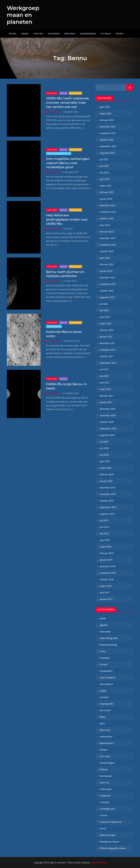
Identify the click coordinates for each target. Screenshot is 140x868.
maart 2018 (105, 586)
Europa (103, 664)
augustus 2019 (107, 514)
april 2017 (105, 593)
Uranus (103, 815)
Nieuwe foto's (107, 743)
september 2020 (108, 429)
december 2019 (107, 488)
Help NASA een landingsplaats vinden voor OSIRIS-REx (67, 220)
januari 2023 (106, 271)
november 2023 (108, 245)
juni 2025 (104, 166)
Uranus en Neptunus (111, 822)
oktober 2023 (107, 251)
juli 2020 (104, 442)
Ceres (103, 651)
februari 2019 (107, 553)
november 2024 (108, 212)
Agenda (25, 34)
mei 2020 (104, 455)
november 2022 (108, 284)
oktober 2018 (107, 579)
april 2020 (105, 461)
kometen (104, 697)
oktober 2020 (107, 422)
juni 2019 (104, 527)
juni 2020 (104, 448)
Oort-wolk (105, 756)
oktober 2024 (107, 219)
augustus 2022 (107, 297)
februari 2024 (107, 232)
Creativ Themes (98, 863)
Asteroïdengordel (109, 638)
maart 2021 (105, 389)
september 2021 (108, 363)
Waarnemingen (88, 34)
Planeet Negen (107, 763)
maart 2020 (105, 468)
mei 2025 (104, 173)
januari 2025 (106, 199)
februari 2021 (107, 396)
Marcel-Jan (54, 112)
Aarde (103, 618)
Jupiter (103, 691)
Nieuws (13, 34)
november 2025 (108, 133)
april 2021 (105, 383)
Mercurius (70, 34)
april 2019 (105, 540)
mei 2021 (104, 376)
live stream (105, 710)
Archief (119, 34)
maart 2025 (105, 186)
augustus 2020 (107, 435)
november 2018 (108, 573)
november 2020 (108, 415)
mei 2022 (104, 310)
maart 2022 (105, 324)
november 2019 (108, 494)
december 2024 (107, 205)
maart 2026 (105, 113)
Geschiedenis (106, 684)
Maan (103, 717)
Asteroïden (52, 93)
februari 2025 (107, 192)
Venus (103, 828)
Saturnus (104, 783)
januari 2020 (106, 481)
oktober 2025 (107, 140)
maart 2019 (105, 547)
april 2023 (105, 258)
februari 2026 (107, 120)
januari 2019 (106, 560)
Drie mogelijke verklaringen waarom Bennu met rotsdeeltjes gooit (68, 163)
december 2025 (107, 127)
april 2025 (105, 179)
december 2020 (107, 409)
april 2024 (105, 225)
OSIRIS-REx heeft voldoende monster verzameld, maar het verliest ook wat (67, 103)
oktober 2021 (107, 356)
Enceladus (105, 658)
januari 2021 (106, 402)
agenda (103, 625)
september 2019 (108, 507)
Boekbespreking (108, 645)
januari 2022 (106, 337)
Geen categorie (107, 678)
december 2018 (107, 566)
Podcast (104, 769)
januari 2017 (106, 599)
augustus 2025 (107, 153)
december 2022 (107, 278)
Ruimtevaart (75, 93)
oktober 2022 (107, 291)
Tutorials (106, 34)
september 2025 (108, 146)
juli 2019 (104, 520)
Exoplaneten (106, 671)
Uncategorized (54, 326)
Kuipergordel (106, 704)
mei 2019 (104, 534)
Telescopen (106, 789)
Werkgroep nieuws (109, 842)
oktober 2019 (107, 501)
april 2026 (105, 107)
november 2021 (108, 350)
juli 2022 (104, 304)
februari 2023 (107, 264)
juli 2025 (104, 159)
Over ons (38, 34)
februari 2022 (107, 330)
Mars (102, 723)
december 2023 (107, 238)
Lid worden (54, 34)
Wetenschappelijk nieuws (59, 153)
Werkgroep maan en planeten (24, 15)
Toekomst (105, 796)
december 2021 (107, 343)
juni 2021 (104, 369)
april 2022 (105, 317)
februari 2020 (107, 474)
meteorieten (106, 737)
